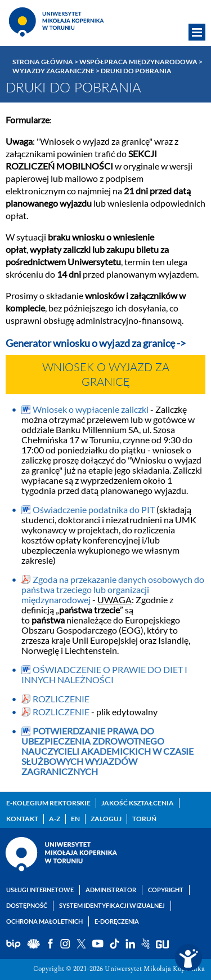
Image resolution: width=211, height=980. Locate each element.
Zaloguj (106, 819)
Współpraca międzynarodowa (138, 62)
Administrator (111, 890)
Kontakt (22, 819)
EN (75, 819)
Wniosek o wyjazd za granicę (106, 375)
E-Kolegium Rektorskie (48, 803)
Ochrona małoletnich (44, 921)
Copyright (166, 890)
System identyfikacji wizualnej (112, 905)
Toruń (144, 819)
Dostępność (27, 905)
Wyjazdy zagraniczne (53, 71)
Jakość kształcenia (138, 803)
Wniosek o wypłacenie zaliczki (91, 409)
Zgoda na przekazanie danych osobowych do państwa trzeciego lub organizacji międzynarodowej (113, 589)
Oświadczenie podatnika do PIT (95, 509)
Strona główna (43, 62)
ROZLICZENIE (61, 699)
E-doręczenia (117, 921)
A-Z (55, 819)
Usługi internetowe (40, 890)
